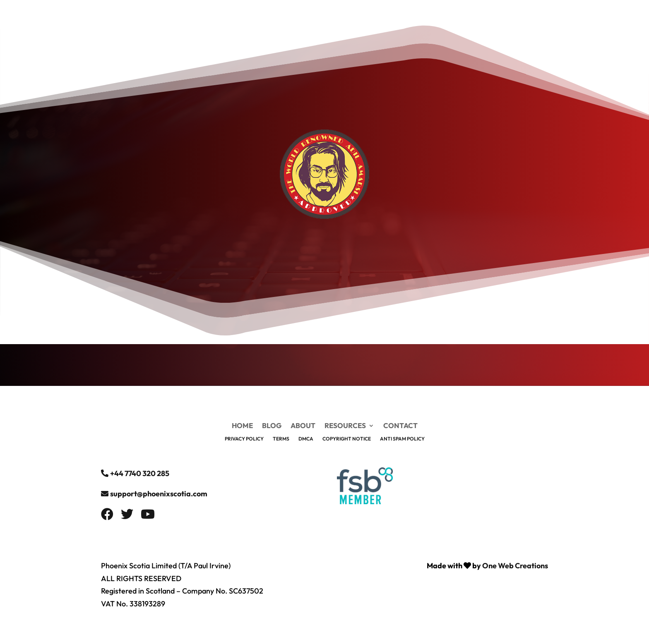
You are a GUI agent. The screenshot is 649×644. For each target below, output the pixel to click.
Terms (281, 439)
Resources (345, 426)
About (303, 426)
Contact (400, 426)
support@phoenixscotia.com (159, 494)
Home (242, 426)
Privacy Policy (244, 439)
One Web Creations (515, 566)
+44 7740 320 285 (140, 473)
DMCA (306, 439)
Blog (272, 426)
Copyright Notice (347, 439)
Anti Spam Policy (402, 439)
